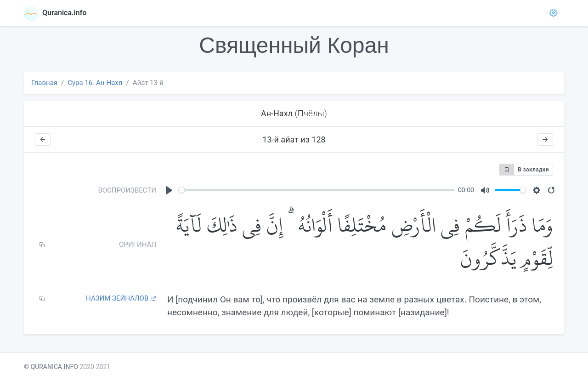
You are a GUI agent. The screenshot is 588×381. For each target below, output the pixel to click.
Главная (44, 83)
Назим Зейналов (121, 298)
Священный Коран (294, 45)
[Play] (169, 190)
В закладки (524, 170)
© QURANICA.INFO (51, 367)
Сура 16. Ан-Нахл (95, 83)
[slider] (317, 190)
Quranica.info (55, 13)
